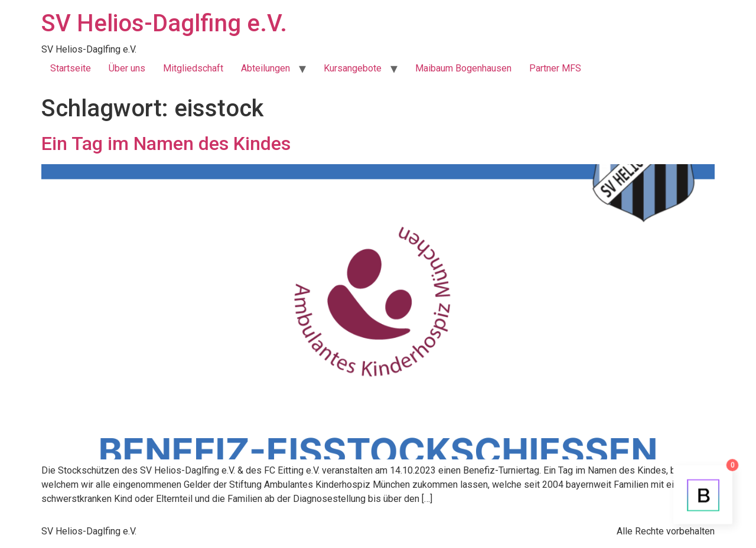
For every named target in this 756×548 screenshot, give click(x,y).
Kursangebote (353, 68)
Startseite (71, 68)
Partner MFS (555, 68)
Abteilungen (265, 68)
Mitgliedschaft (193, 68)
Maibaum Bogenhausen (463, 68)
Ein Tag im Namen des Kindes (166, 143)
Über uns (127, 68)
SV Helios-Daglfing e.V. (164, 23)
